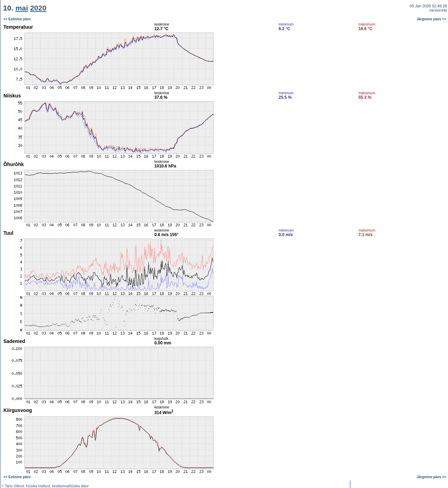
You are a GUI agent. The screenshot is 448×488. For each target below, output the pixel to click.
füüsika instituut (38, 486)
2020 (38, 8)
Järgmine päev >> (432, 19)
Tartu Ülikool (15, 486)
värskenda (438, 10)
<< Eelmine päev (17, 19)
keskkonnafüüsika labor (71, 486)
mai (22, 8)
